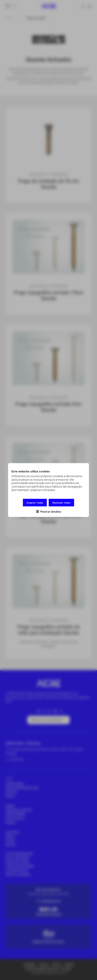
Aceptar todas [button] (35, 502)
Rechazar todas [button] (61, 502)
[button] (48, 511)
